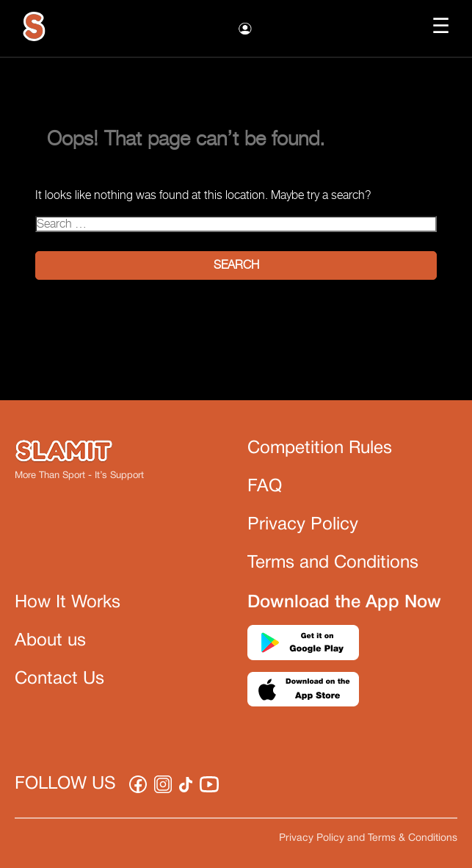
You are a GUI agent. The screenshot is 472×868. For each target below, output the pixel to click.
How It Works (68, 603)
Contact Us (59, 679)
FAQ (265, 487)
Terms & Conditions (413, 838)
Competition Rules (320, 449)
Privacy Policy (303, 525)
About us (50, 641)
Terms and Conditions (333, 563)
